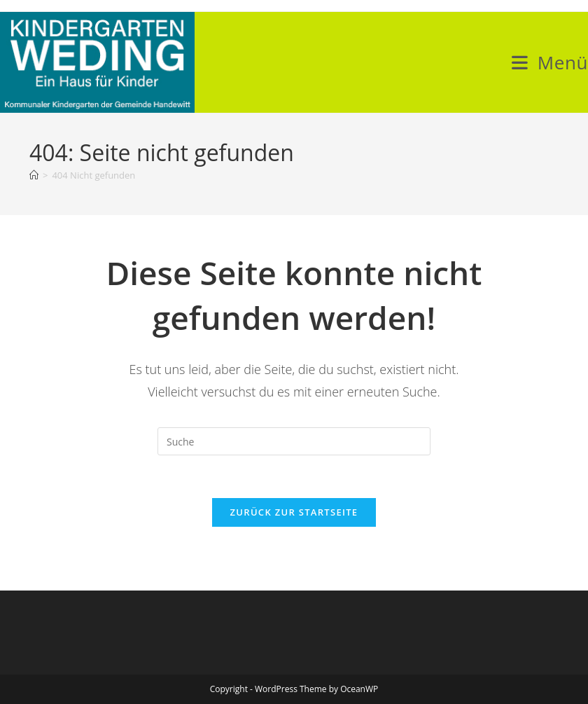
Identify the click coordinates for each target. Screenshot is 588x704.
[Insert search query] (294, 441)
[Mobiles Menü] (550, 62)
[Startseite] (34, 175)
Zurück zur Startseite (294, 512)
